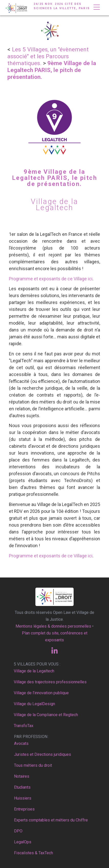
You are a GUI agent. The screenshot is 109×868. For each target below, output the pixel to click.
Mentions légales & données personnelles (53, 626)
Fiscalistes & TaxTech (33, 853)
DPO (18, 831)
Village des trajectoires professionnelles (50, 682)
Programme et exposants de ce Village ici (51, 279)
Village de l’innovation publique (41, 693)
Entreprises (24, 809)
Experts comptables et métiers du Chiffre (51, 820)
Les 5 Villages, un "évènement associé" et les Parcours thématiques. (48, 56)
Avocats (21, 743)
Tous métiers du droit (33, 765)
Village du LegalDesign (34, 704)
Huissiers (23, 798)
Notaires (22, 776)
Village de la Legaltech (34, 671)
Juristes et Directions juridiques (43, 754)
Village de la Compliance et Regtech (46, 715)
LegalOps (23, 842)
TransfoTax (24, 726)
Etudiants (22, 787)
